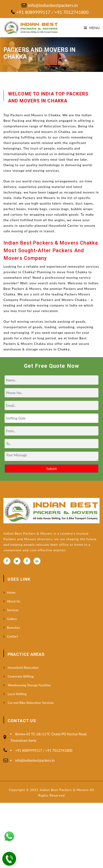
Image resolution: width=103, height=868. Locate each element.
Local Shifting (17, 694)
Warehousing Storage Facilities (29, 685)
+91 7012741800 (71, 12)
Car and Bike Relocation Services (30, 703)
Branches (13, 627)
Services (13, 610)
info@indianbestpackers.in (53, 5)
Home (11, 592)
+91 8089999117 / (35, 12)
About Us (14, 601)
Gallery (12, 619)
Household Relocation (23, 667)
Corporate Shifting (20, 676)
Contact (13, 636)
